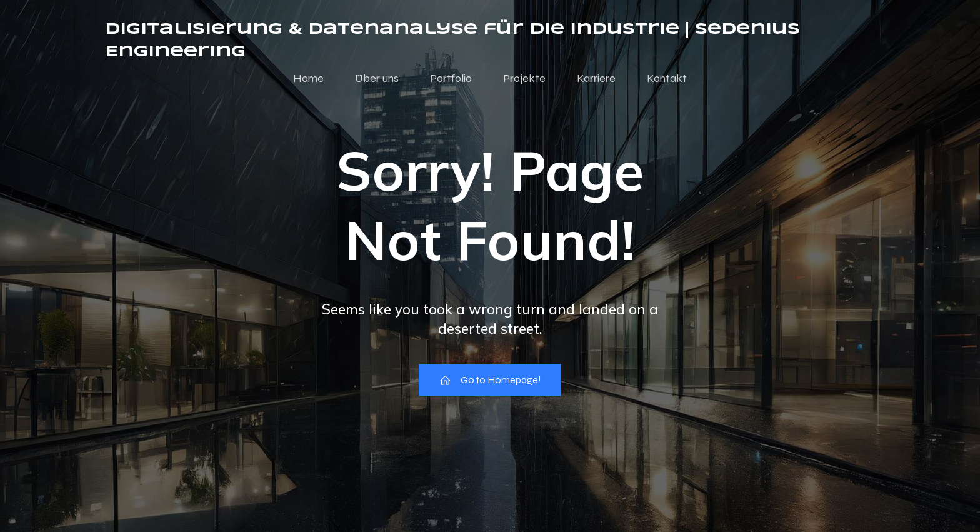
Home (308, 78)
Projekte (524, 78)
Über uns (377, 78)
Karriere (596, 78)
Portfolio (451, 78)
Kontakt (667, 78)
